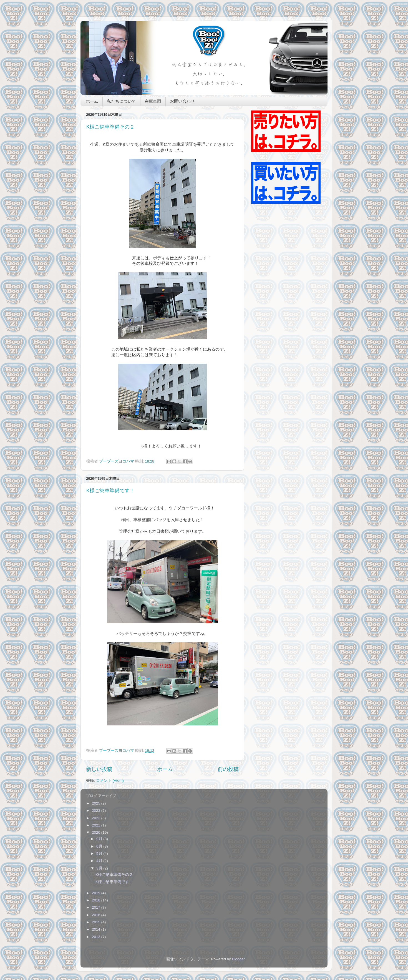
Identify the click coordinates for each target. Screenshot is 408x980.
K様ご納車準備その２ (110, 127)
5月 (100, 854)
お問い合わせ (182, 102)
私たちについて (121, 102)
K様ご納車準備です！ (110, 491)
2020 (97, 832)
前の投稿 (228, 769)
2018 (97, 900)
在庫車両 (153, 102)
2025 (97, 803)
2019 (97, 893)
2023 (97, 811)
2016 (97, 915)
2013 (97, 937)
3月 (100, 868)
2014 (97, 929)
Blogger (238, 959)
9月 (100, 839)
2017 (97, 907)
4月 (100, 861)
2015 (97, 922)
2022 (97, 818)
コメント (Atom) (110, 781)
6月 (100, 846)
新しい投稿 (99, 769)
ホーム (92, 102)
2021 (97, 825)
